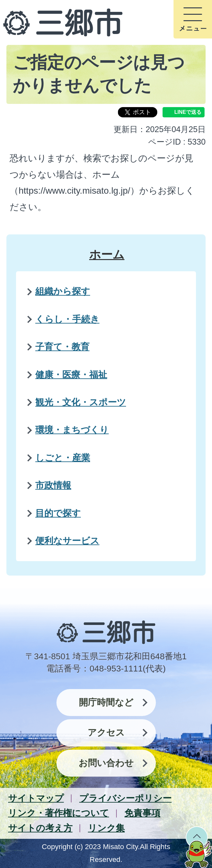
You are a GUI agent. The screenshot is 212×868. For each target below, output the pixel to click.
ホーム (107, 254)
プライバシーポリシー (125, 798)
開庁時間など (106, 702)
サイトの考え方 (40, 828)
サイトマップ (36, 798)
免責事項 (142, 813)
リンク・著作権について (59, 813)
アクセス (106, 733)
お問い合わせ (106, 763)
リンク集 (106, 828)
